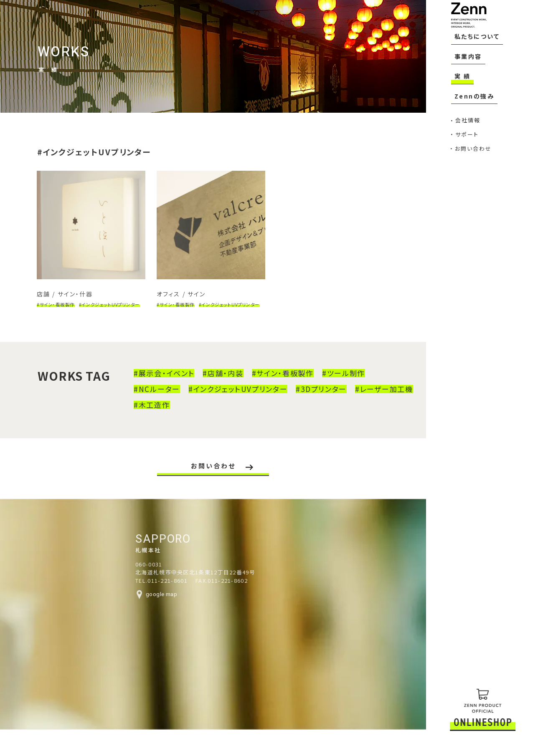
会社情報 (462, 153)
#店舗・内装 (214, 383)
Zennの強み (469, 134)
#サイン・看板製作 (274, 383)
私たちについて (474, 90)
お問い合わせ (463, 173)
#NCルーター (148, 399)
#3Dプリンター (313, 399)
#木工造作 (143, 415)
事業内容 (464, 104)
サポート (459, 163)
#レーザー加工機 (376, 399)
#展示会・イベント (156, 383)
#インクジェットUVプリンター (230, 399)
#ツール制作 (335, 383)
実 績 (458, 119)
